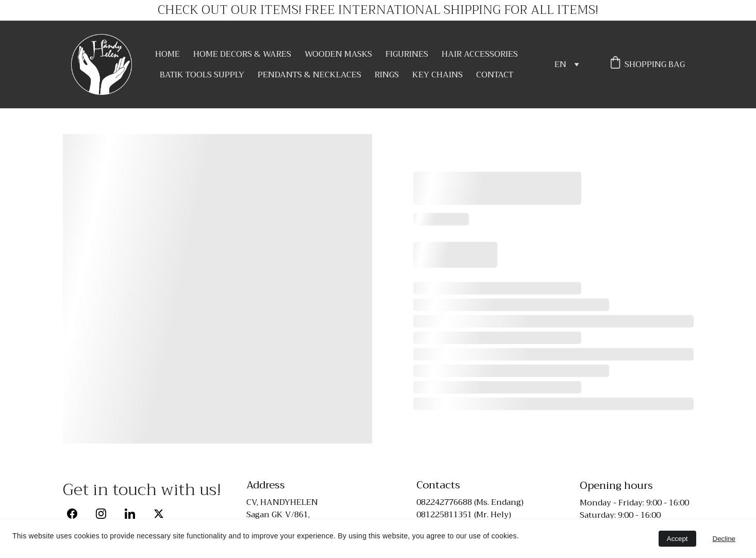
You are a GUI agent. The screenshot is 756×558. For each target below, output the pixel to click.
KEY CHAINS (438, 75)
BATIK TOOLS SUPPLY (202, 75)
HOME (167, 54)
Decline (724, 539)
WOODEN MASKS (338, 54)
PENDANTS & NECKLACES (309, 75)
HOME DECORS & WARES (242, 54)
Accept (677, 539)
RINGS (387, 75)
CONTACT (495, 75)
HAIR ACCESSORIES (480, 54)
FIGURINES (407, 54)
